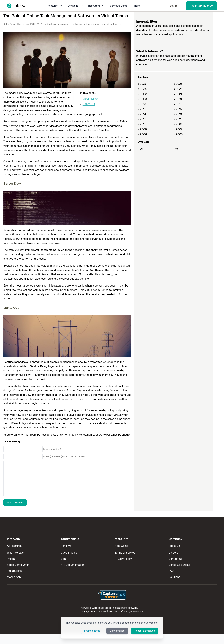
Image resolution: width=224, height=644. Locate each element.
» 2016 (142, 109)
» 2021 (178, 94)
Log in (174, 6)
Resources (96, 6)
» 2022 (142, 94)
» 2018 (142, 104)
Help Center (122, 546)
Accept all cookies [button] (145, 631)
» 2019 (178, 99)
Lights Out (89, 104)
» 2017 (178, 104)
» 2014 (142, 114)
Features (55, 6)
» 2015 (178, 109)
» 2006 (142, 134)
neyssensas (48, 435)
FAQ (171, 571)
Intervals (87, 161)
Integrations (14, 571)
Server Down (90, 99)
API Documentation (73, 565)
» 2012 (142, 119)
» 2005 (178, 134)
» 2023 (178, 89)
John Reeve (10, 24)
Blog (64, 559)
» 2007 (178, 129)
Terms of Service (125, 553)
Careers (173, 553)
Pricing (137, 6)
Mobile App (14, 577)
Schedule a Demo (179, 565)
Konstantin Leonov (90, 435)
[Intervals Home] (18, 6)
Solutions (75, 6)
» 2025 (178, 84)
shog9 (126, 435)
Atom (177, 149)
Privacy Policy (123, 559)
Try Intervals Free (202, 6)
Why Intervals (15, 553)
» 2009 (178, 124)
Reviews (66, 546)
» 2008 (142, 129)
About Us (174, 546)
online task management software (63, 24)
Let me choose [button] (92, 631)
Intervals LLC (115, 611)
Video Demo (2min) (19, 565)
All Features (14, 546)
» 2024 (142, 89)
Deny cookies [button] (117, 631)
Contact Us (175, 559)
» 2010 (142, 124)
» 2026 (142, 84)
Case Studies (69, 553)
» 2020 (142, 99)
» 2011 (177, 119)
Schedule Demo (119, 6)
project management (94, 24)
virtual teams (114, 24)
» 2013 (178, 114)
